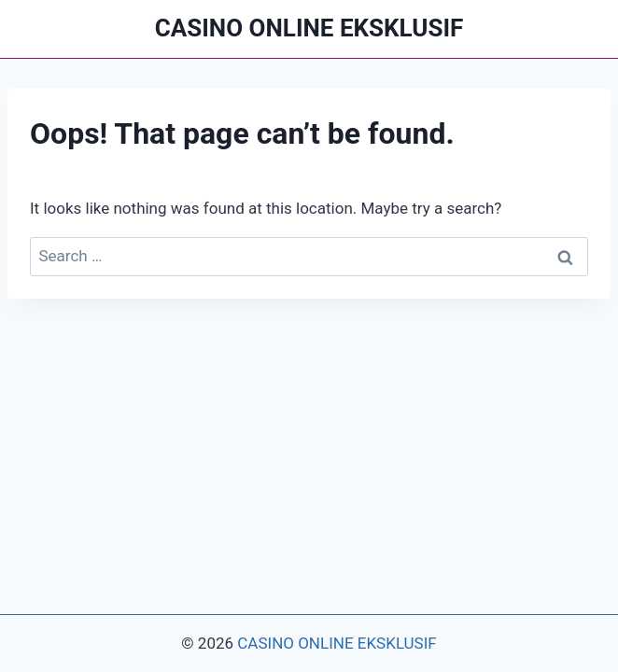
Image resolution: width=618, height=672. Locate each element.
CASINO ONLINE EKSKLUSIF (337, 643)
